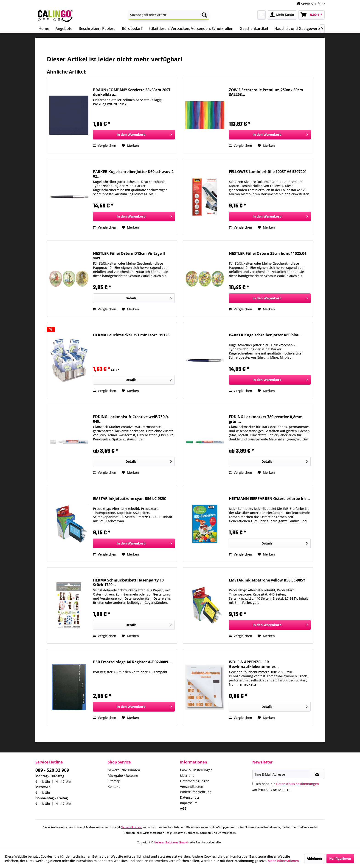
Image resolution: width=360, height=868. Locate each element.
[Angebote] (64, 28)
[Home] (44, 28)
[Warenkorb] (312, 15)
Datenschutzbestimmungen (298, 784)
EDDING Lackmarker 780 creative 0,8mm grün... (266, 419)
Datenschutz (190, 797)
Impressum (189, 803)
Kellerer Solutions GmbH (171, 842)
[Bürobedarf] (132, 28)
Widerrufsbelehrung (196, 792)
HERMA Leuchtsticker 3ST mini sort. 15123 (131, 335)
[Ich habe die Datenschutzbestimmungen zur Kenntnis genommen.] (254, 784)
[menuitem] (169, 15)
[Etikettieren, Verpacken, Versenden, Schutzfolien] (191, 28)
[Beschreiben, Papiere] (97, 28)
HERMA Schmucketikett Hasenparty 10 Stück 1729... (128, 582)
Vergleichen (105, 146)
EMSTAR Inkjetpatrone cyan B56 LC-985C (130, 499)
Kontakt (114, 787)
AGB (183, 808)
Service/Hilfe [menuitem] (309, 4)
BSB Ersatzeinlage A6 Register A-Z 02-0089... (132, 662)
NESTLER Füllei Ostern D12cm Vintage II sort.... (129, 256)
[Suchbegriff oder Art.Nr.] (169, 15)
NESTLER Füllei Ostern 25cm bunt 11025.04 (268, 254)
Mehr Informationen (283, 861)
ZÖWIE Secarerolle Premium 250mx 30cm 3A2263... (266, 92)
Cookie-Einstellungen (196, 770)
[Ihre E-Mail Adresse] (281, 774)
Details (149, 297)
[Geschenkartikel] (254, 28)
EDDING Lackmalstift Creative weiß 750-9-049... (131, 419)
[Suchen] (204, 15)
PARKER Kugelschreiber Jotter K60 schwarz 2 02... (133, 174)
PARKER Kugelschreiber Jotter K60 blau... (266, 335)
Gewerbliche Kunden (124, 770)
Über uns (187, 776)
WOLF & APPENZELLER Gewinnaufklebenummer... (254, 664)
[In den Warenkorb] (134, 135)
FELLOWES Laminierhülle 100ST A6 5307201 (268, 172)
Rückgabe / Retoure (123, 776)
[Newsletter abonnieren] (317, 774)
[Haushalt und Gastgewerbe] (298, 28)
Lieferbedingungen (195, 781)
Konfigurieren (340, 858)
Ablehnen (314, 858)
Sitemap (114, 781)
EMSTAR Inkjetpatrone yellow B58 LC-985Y (267, 580)
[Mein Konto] (282, 15)
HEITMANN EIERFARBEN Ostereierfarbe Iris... (269, 499)
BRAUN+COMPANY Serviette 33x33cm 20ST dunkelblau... (132, 92)
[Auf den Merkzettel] (130, 146)
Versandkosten (192, 787)
